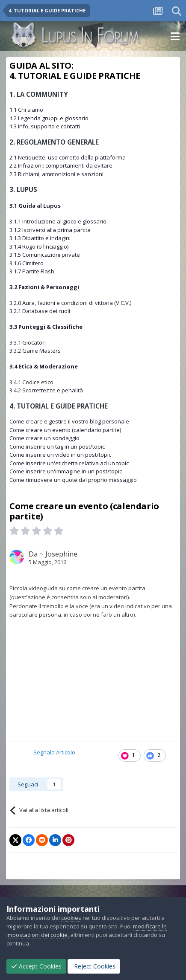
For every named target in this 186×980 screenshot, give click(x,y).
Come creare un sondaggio (44, 438)
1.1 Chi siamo (26, 110)
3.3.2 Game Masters (35, 351)
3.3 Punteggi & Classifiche (46, 327)
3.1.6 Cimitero (27, 263)
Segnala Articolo (54, 752)
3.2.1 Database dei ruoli (40, 311)
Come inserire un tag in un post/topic (57, 447)
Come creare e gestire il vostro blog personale (69, 421)
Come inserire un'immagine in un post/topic (66, 471)
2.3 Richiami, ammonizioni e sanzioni (56, 174)
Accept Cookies (36, 966)
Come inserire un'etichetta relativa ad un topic (69, 463)
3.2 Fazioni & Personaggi (44, 287)
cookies (71, 918)
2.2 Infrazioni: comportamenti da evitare (61, 165)
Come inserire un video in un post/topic (60, 455)
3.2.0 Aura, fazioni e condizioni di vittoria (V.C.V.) (70, 303)
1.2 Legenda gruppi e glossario (49, 118)
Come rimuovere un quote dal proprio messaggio (73, 480)
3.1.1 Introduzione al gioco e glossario (58, 221)
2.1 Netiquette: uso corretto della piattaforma (68, 157)
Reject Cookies (94, 966)
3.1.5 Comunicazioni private (45, 255)
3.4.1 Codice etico (31, 382)
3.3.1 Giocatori (28, 342)
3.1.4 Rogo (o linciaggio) (39, 246)
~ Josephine (58, 554)
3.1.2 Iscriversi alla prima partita (50, 230)
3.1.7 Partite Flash (32, 271)
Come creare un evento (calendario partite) (65, 430)
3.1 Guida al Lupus (35, 206)
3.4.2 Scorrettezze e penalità (46, 390)
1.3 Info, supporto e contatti (45, 126)
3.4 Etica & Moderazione (44, 366)
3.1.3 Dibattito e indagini (40, 238)
